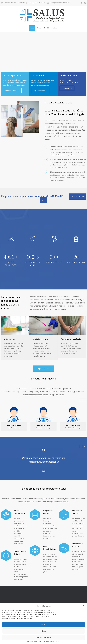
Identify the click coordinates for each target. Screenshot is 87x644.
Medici (47, 28)
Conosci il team (11, 91)
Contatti (54, 28)
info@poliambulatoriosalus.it (60, 3)
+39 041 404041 (40, 3)
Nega (43, 631)
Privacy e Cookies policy (35, 642)
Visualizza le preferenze (44, 637)
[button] (84, 606)
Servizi (39, 28)
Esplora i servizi (34, 91)
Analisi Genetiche (40, 339)
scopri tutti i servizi (43, 368)
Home (32, 28)
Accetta (43, 625)
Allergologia (10, 339)
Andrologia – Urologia (71, 339)
